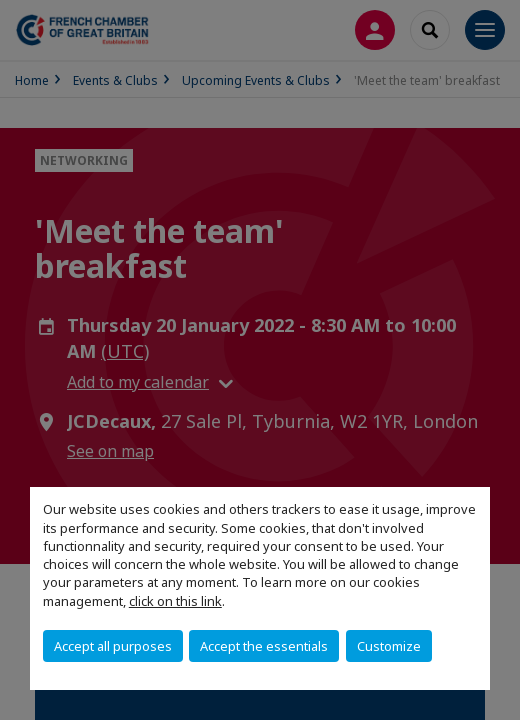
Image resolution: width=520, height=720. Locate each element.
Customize (389, 646)
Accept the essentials (264, 646)
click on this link (175, 601)
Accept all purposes (113, 646)
